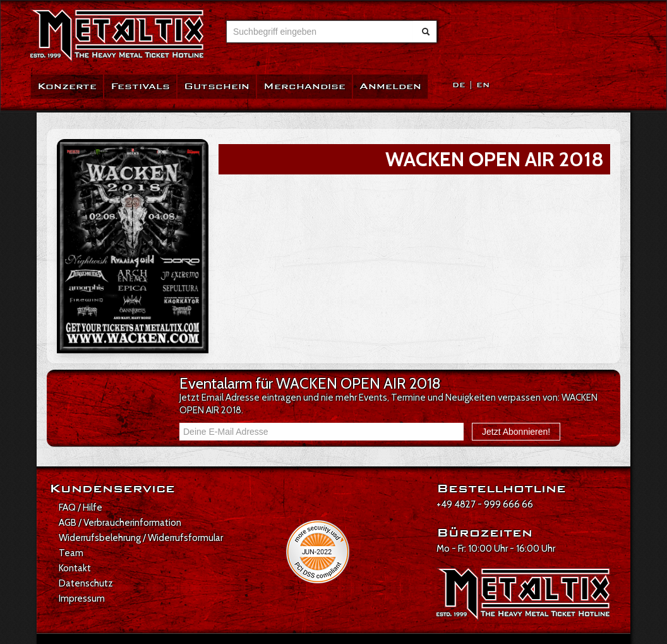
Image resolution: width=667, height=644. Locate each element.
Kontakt (75, 568)
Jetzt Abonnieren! (516, 432)
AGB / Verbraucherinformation (120, 523)
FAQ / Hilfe (81, 507)
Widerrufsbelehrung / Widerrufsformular (141, 538)
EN (483, 85)
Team (71, 553)
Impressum (82, 598)
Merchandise (304, 86)
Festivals (140, 86)
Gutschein (217, 86)
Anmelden (390, 86)
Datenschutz (86, 583)
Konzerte (67, 86)
